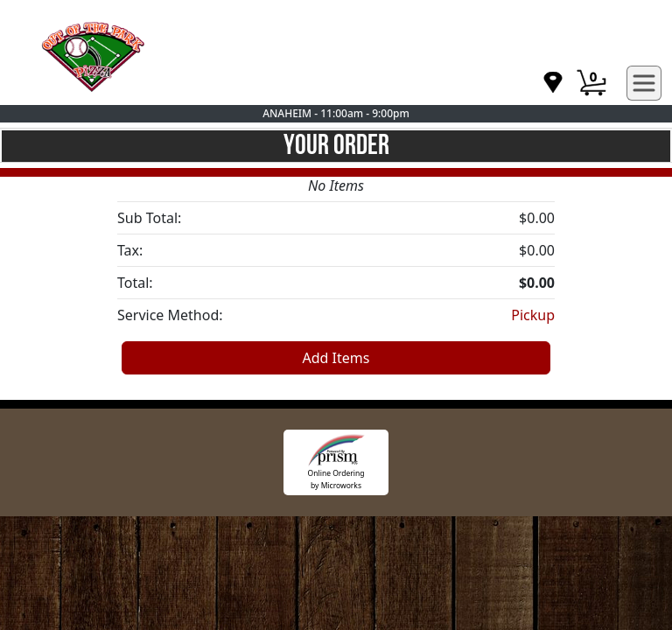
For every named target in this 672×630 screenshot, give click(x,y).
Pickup (533, 315)
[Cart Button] (591, 83)
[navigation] (553, 84)
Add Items (336, 358)
